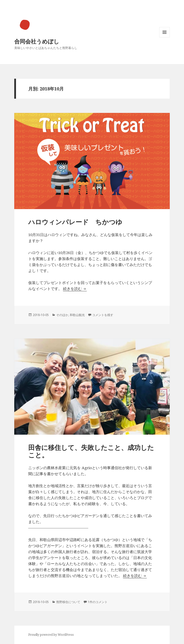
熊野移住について (68, 602)
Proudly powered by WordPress (51, 635)
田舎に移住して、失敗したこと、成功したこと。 (91, 451)
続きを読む (75, 289)
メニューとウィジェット (164, 37)
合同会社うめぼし (37, 41)
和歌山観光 (77, 315)
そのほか (62, 315)
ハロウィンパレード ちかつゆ (75, 222)
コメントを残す (103, 315)
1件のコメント (98, 602)
